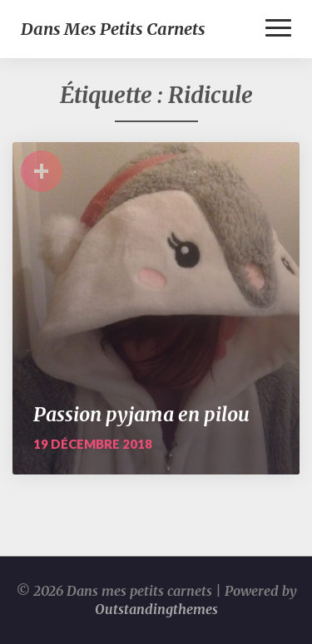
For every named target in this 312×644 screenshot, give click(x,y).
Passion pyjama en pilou (141, 414)
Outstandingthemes (156, 609)
